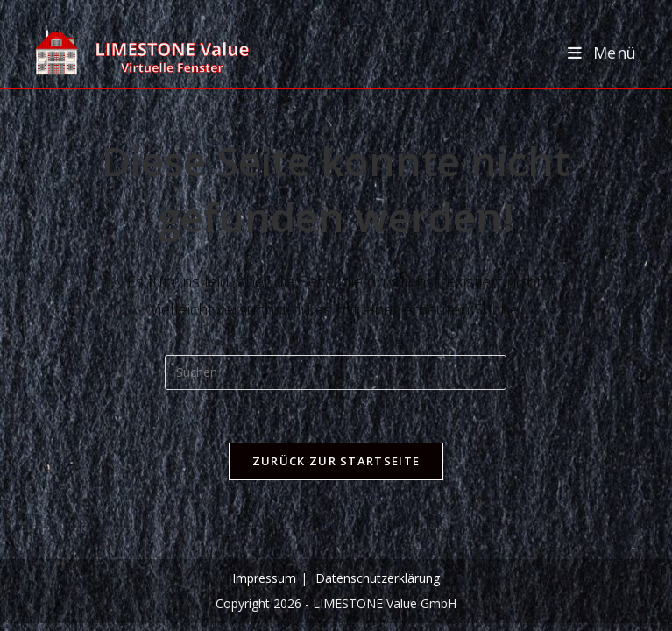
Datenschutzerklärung (378, 578)
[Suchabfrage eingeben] (336, 372)
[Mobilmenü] (602, 53)
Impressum (264, 578)
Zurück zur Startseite (336, 461)
